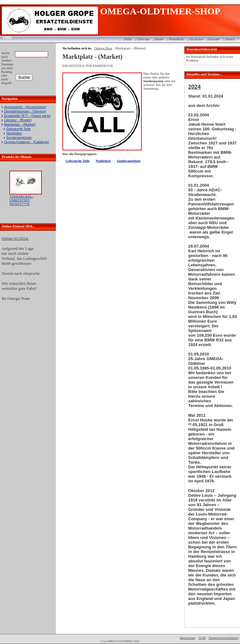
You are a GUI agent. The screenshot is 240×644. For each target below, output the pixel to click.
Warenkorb (176, 39)
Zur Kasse (196, 39)
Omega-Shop (103, 48)
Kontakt (214, 39)
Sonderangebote (19, 138)
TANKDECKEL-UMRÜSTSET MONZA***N (21, 200)
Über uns (143, 39)
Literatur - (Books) (18, 120)
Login (5, 37)
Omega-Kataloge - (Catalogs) (27, 142)
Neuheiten (14, 133)
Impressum (187, 638)
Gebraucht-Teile (18, 129)
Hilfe (128, 39)
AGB (202, 638)
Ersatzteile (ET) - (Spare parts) (27, 116)
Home (159, 39)
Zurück (230, 39)
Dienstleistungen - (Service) (25, 111)
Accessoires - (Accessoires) (25, 107)
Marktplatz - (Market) (20, 124)
